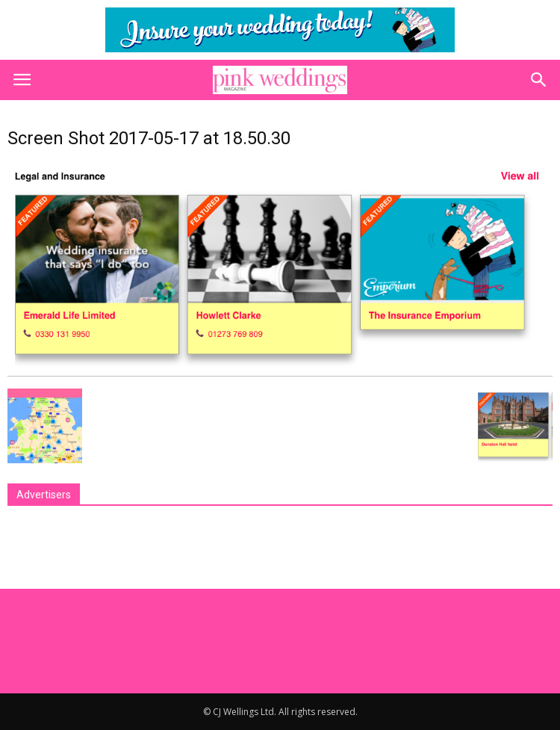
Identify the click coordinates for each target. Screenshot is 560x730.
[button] (539, 80)
